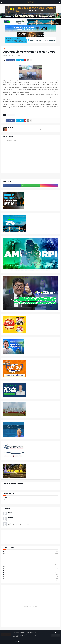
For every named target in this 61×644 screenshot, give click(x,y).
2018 (30, 564)
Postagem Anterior (6, 176)
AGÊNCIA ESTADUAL (7, 498)
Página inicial (6, 48)
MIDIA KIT (50, 642)
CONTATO (44, 642)
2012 (30, 552)
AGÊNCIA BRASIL (6, 500)
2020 (30, 568)
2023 (30, 575)
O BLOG (38, 642)
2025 (30, 579)
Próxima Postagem (55, 176)
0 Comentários (19, 55)
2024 (30, 577)
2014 (30, 556)
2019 (30, 566)
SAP (14, 115)
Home (34, 642)
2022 (30, 573)
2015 (30, 558)
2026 (30, 581)
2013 (30, 554)
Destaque (12, 48)
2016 (30, 560)
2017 (30, 562)
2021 (30, 570)
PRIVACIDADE (57, 642)
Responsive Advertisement (30, 606)
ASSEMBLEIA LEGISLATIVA (8, 502)
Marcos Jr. (12, 127)
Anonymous (11, 512)
